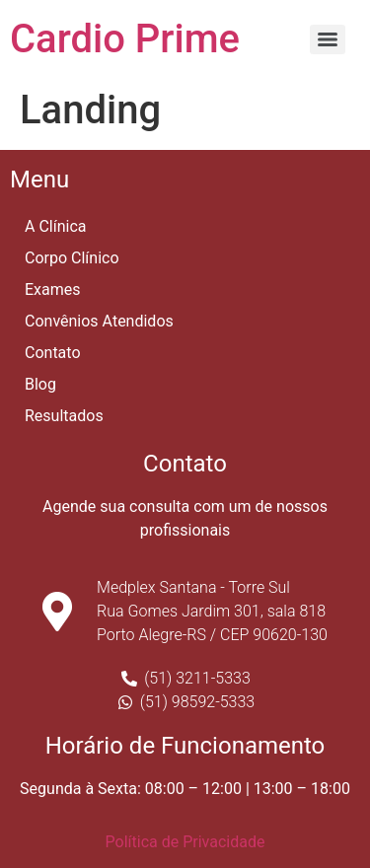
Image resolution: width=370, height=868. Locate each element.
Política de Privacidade (185, 842)
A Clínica (55, 226)
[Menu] (328, 39)
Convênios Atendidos (99, 321)
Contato (53, 353)
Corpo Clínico (72, 258)
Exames (53, 289)
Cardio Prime (125, 39)
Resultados (64, 416)
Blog (40, 384)
